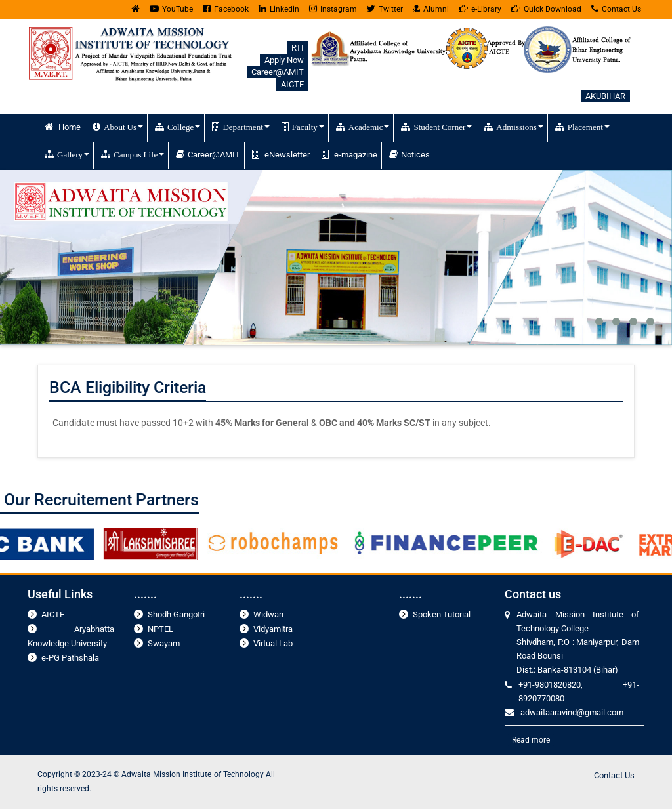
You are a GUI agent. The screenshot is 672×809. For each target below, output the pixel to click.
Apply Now (284, 60)
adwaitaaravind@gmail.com (572, 712)
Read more (531, 740)
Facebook (226, 9)
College (178, 127)
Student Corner (436, 127)
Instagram (333, 9)
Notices (409, 155)
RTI (298, 48)
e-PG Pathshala (70, 658)
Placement (582, 127)
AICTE (292, 84)
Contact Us (616, 9)
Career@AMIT (278, 72)
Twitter (385, 9)
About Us (118, 127)
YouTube (171, 9)
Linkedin (279, 9)
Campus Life (133, 154)
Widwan (268, 614)
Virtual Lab (273, 643)
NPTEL (160, 629)
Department (241, 127)
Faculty (303, 127)
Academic (363, 127)
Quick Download (546, 9)
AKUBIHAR (605, 96)
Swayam (164, 643)
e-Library (480, 9)
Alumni (431, 9)
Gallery (67, 154)
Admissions (513, 127)
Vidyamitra (273, 629)
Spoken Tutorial (442, 614)
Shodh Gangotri (176, 614)
